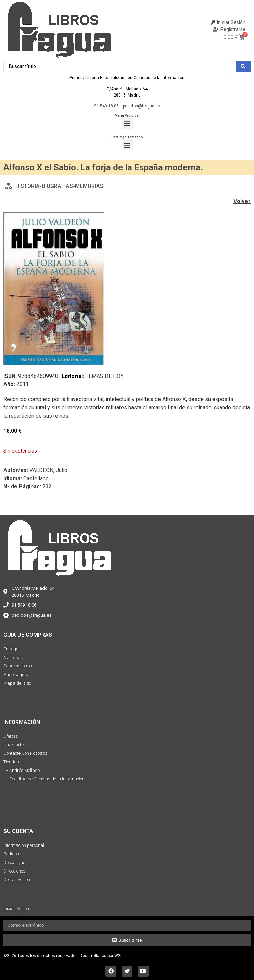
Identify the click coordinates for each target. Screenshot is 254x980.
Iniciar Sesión (16, 909)
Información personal (24, 845)
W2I (118, 956)
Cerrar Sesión (17, 880)
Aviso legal (14, 657)
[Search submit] (243, 66)
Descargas (14, 862)
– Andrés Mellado (22, 770)
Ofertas (11, 736)
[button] (127, 123)
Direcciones (14, 871)
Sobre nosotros (18, 666)
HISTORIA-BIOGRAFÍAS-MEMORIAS (59, 186)
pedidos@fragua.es (142, 106)
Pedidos (11, 854)
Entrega (11, 649)
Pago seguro (16, 674)
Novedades (14, 745)
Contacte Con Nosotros (25, 753)
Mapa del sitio (17, 683)
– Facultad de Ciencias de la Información (44, 779)
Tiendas (11, 762)
